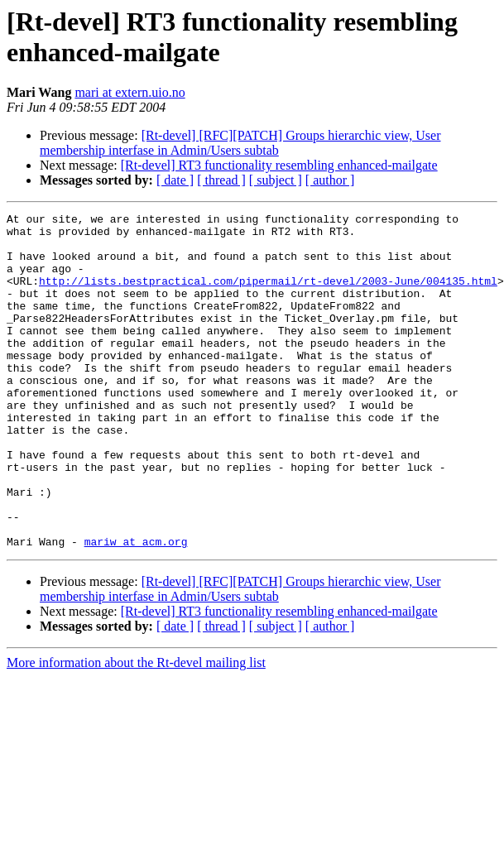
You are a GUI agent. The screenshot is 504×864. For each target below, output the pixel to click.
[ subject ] (276, 180)
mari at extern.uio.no (130, 92)
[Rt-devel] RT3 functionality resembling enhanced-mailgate (279, 165)
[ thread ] (221, 180)
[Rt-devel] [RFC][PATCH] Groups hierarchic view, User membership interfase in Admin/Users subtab (240, 143)
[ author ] (330, 180)
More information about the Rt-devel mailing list (136, 730)
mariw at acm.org (136, 608)
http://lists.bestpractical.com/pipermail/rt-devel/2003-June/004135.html (268, 295)
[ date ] (175, 180)
